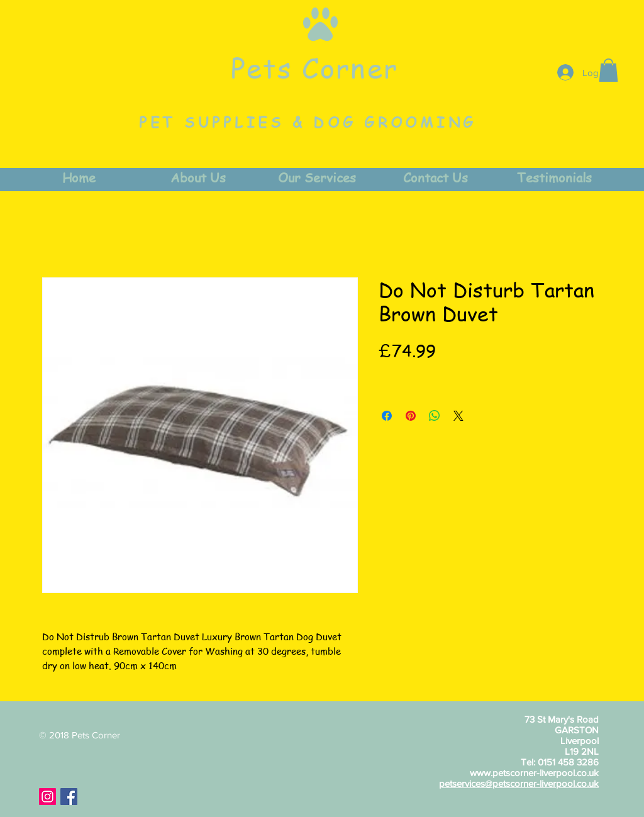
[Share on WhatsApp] (435, 416)
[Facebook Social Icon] (69, 797)
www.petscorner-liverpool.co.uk (534, 773)
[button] (608, 70)
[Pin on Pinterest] (411, 416)
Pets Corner (314, 67)
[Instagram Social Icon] (47, 797)
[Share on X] (458, 416)
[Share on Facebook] (387, 416)
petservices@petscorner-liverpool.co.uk (519, 783)
